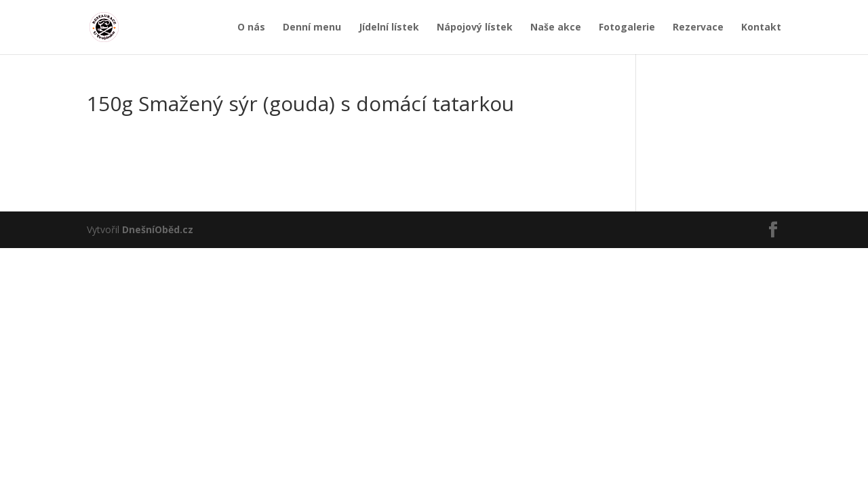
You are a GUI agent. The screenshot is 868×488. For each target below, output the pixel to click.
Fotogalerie (627, 28)
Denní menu (312, 28)
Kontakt (761, 28)
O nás (251, 28)
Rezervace (698, 28)
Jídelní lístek (389, 28)
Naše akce (556, 28)
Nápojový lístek (475, 28)
